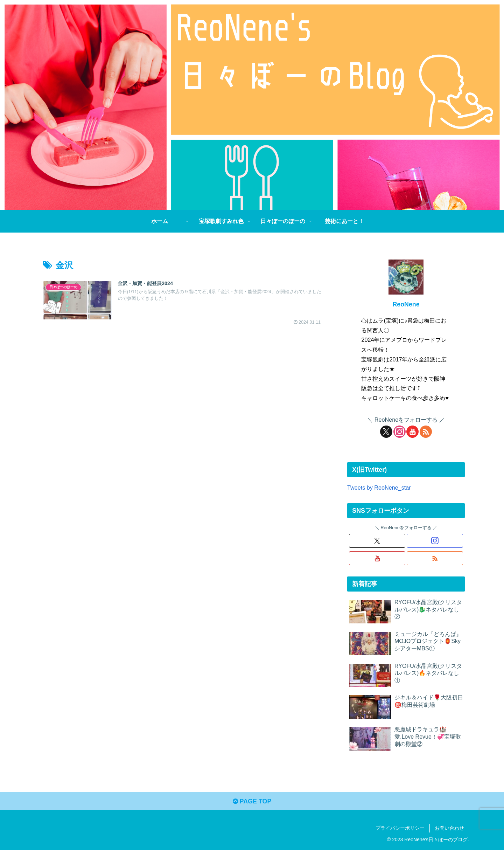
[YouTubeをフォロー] (412, 432)
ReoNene (406, 304)
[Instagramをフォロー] (400, 432)
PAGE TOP (252, 801)
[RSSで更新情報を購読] (426, 432)
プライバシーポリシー (400, 828)
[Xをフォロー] (386, 432)
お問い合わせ (449, 828)
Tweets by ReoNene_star (379, 488)
